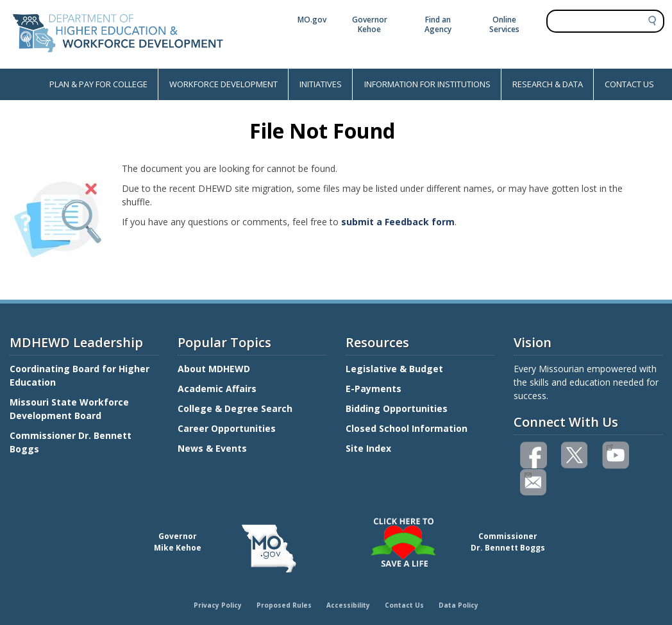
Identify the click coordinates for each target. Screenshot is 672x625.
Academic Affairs (218, 389)
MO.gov (312, 20)
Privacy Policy (218, 605)
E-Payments (374, 389)
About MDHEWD (214, 369)
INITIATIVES (321, 84)
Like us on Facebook (534, 455)
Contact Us (404, 605)
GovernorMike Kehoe (178, 542)
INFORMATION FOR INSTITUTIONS (427, 84)
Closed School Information (407, 428)
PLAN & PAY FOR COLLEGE (98, 84)
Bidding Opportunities (398, 408)
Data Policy (458, 605)
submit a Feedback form (398, 222)
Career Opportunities (227, 428)
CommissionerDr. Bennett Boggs (508, 542)
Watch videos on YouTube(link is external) (609, 446)
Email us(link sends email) (527, 474)
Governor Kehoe (370, 24)
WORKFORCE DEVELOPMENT (223, 84)
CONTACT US (629, 84)
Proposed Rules (284, 605)
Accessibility (348, 605)
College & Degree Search (236, 408)
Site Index (370, 448)
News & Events (212, 448)
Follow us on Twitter (575, 455)
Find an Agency (438, 24)
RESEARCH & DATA (548, 84)
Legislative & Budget (396, 369)
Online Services (504, 24)
